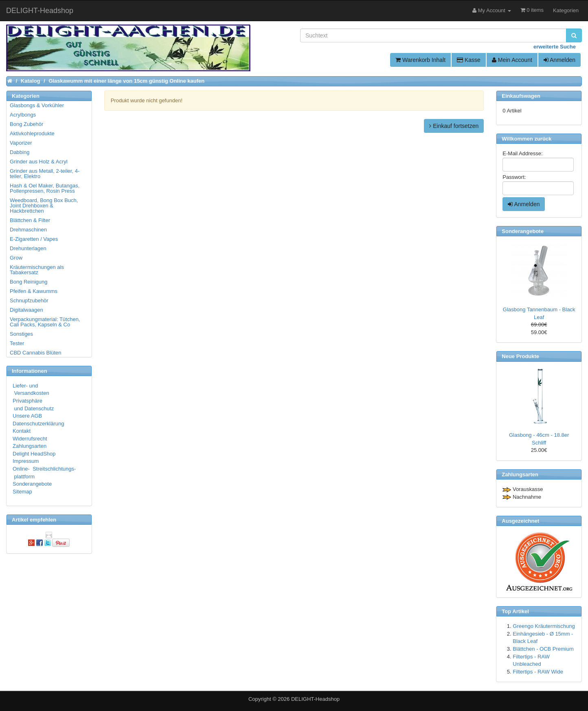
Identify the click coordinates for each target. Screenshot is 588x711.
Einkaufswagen (521, 96)
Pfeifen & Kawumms (34, 291)
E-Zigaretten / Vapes (34, 239)
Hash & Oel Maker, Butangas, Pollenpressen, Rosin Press (45, 188)
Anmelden (559, 60)
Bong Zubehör (26, 124)
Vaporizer (21, 143)
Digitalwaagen (26, 310)
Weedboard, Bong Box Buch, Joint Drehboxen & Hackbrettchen (44, 206)
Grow (16, 258)
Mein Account (512, 60)
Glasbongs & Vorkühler (37, 105)
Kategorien (566, 10)
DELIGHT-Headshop (315, 699)
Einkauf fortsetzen (454, 126)
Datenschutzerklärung (38, 424)
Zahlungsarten (30, 446)
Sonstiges (21, 334)
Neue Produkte (520, 356)
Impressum (26, 461)
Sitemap (22, 492)
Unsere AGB (27, 416)
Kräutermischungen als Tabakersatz (37, 270)
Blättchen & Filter (30, 220)
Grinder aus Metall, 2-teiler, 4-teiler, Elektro (45, 174)
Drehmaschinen (28, 230)
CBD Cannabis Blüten (35, 353)
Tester (17, 343)
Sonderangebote (32, 484)
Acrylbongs (23, 115)
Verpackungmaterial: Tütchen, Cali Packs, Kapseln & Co (45, 322)
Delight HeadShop (34, 454)
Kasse (469, 60)
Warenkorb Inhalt (420, 60)
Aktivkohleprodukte (32, 133)
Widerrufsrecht (30, 439)
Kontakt (22, 431)
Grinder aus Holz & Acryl (39, 162)
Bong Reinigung (29, 282)
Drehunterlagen (28, 248)
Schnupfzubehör (29, 300)
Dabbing (20, 152)
